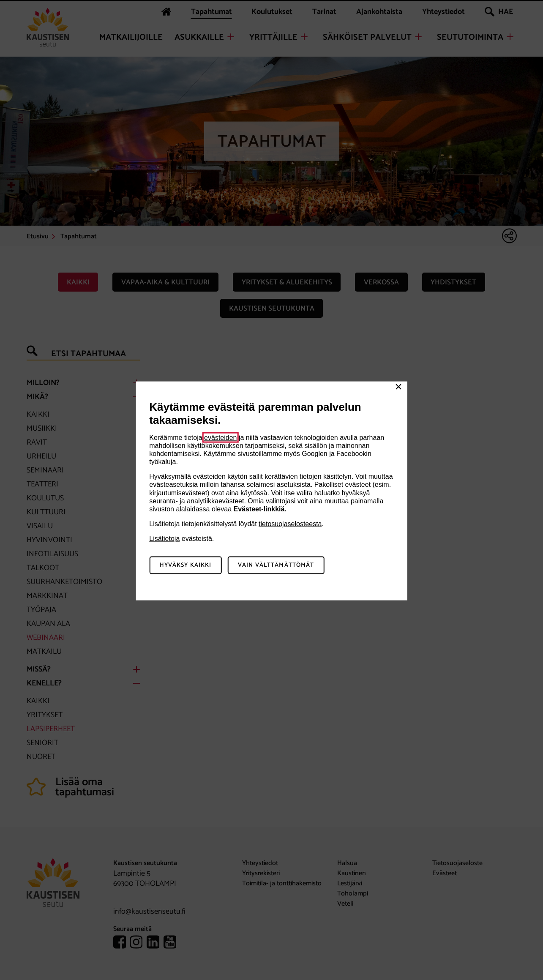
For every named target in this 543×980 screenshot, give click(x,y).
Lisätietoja (164, 539)
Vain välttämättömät (276, 565)
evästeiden (220, 437)
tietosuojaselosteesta (290, 524)
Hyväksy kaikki (186, 565)
